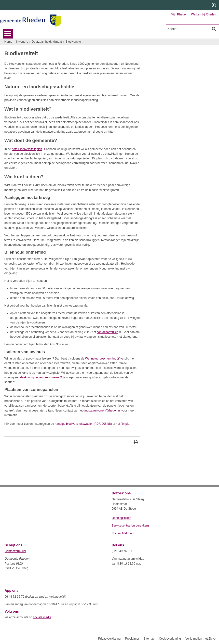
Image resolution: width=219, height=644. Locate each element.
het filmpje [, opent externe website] (123, 424)
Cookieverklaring (170, 639)
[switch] (214, 5)
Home (8, 42)
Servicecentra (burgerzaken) (130, 526)
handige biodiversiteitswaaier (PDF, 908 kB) (83, 424)
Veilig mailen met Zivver (201, 639)
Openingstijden (122, 518)
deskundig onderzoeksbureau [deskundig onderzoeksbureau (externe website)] (40, 377)
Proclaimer (132, 639)
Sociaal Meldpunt (123, 533)
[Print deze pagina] (136, 443)
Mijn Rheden (179, 14)
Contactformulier (15, 551)
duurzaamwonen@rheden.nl (102, 411)
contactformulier (107, 332)
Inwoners (22, 42)
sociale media (42, 617)
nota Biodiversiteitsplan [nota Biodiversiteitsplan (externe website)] (27, 149)
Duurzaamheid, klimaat (47, 42)
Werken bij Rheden (204, 14)
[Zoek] (214, 29)
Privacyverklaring (109, 639)
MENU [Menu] (8, 34)
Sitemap (149, 639)
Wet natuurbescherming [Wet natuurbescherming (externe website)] (101, 359)
